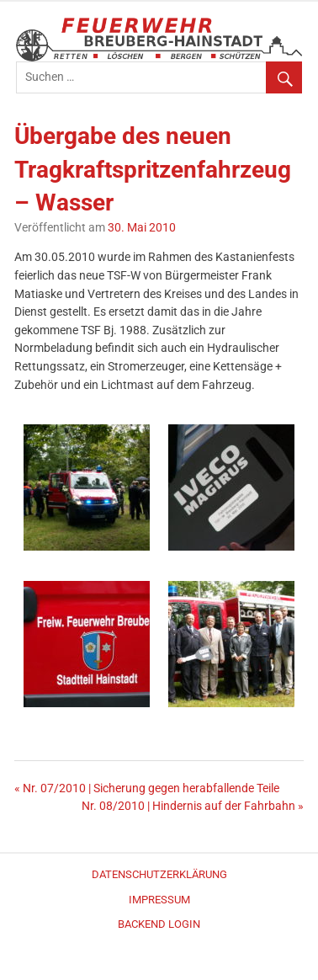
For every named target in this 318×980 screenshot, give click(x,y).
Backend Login (159, 924)
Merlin (165, 964)
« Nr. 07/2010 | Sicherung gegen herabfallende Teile (147, 788)
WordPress (159, 964)
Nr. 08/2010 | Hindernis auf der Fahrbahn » (193, 806)
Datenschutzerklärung (159, 874)
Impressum (159, 900)
